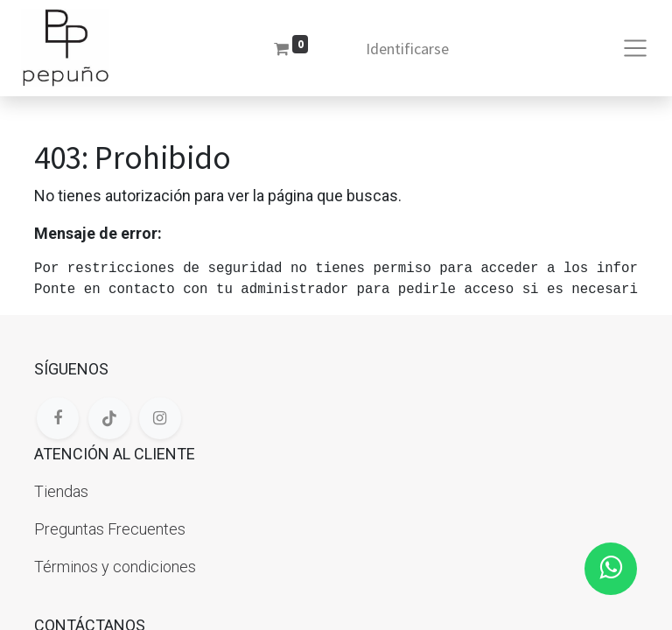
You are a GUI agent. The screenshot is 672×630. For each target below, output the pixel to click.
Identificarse (407, 49)
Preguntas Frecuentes (110, 529)
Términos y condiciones (115, 567)
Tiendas (61, 491)
